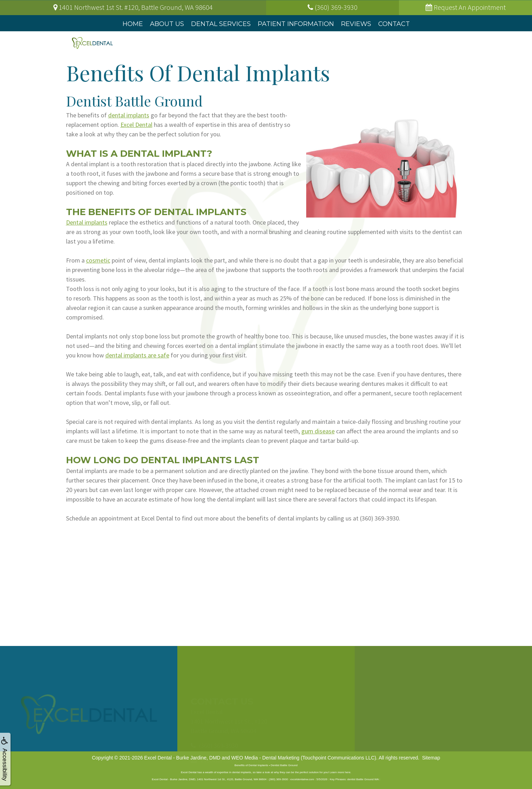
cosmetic (98, 260)
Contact (394, 24)
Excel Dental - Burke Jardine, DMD (182, 758)
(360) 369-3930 (379, 518)
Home (133, 24)
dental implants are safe (137, 355)
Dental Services (221, 24)
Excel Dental (136, 125)
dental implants (129, 115)
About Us (167, 24)
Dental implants (87, 222)
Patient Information (296, 24)
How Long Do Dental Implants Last (164, 460)
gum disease (318, 431)
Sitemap (431, 758)
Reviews (356, 24)
